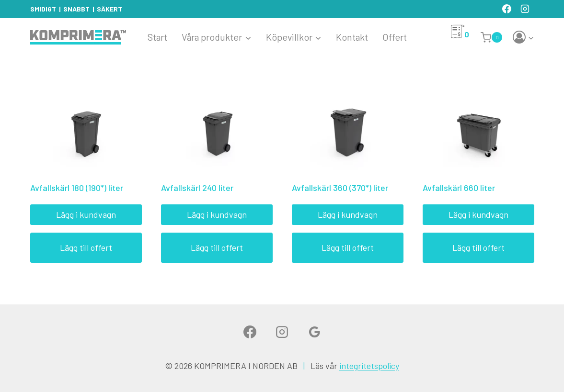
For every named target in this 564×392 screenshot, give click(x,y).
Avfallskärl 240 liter (197, 188)
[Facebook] (507, 9)
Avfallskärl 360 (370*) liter (340, 188)
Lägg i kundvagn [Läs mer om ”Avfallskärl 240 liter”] (217, 214)
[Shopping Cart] (493, 37)
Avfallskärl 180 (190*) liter (77, 188)
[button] (531, 38)
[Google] (314, 332)
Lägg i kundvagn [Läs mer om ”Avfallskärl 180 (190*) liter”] (86, 214)
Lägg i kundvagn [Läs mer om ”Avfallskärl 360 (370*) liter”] (348, 214)
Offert (395, 37)
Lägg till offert (86, 247)
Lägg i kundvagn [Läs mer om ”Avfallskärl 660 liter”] (478, 214)
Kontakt (352, 37)
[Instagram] (525, 9)
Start (157, 37)
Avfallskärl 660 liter (459, 188)
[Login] (524, 38)
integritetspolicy (369, 366)
